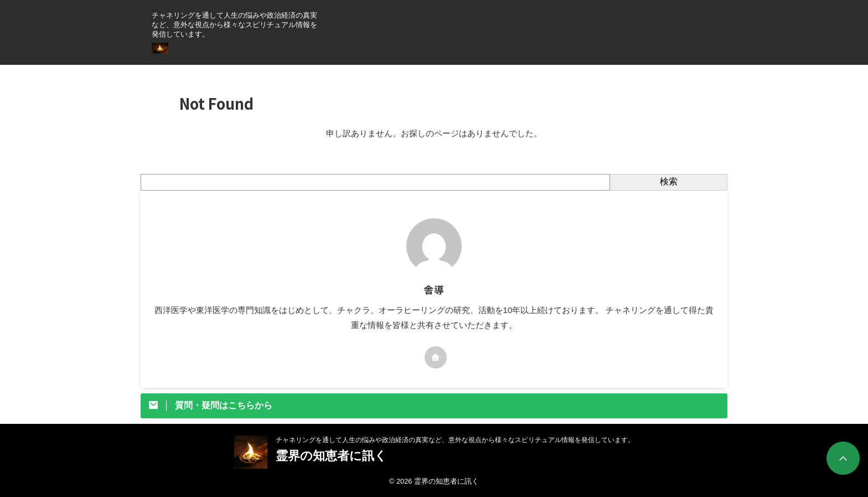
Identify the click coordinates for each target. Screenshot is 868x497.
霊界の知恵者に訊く (337, 456)
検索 (669, 181)
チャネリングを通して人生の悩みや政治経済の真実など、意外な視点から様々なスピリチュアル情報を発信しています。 (455, 440)
